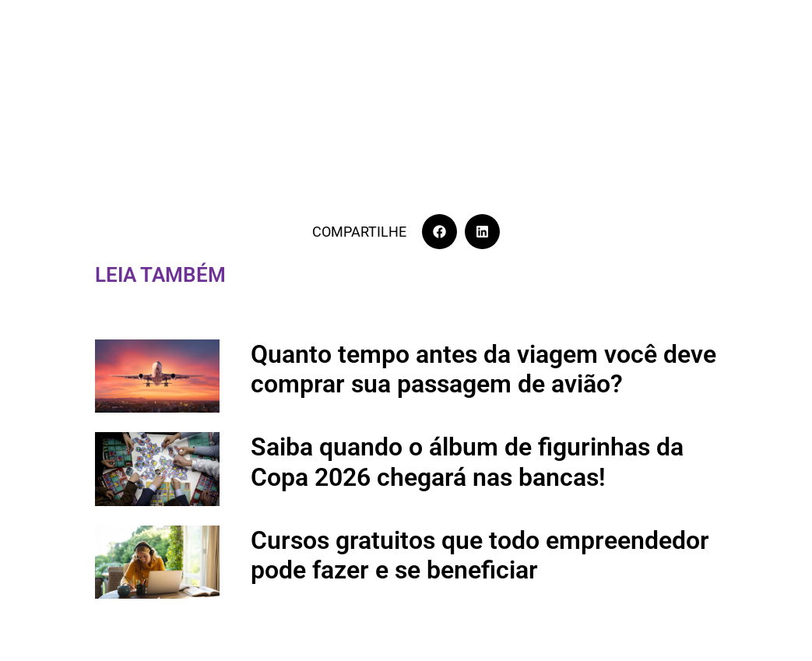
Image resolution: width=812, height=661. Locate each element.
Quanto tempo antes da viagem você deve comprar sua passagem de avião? (483, 369)
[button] (439, 232)
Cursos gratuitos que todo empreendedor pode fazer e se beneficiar (480, 555)
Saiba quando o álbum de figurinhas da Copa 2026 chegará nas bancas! (467, 462)
